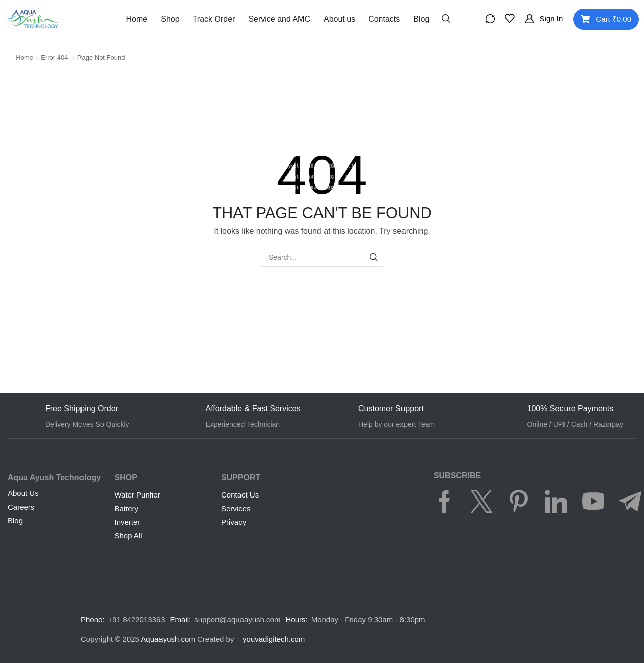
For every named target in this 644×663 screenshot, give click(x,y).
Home (24, 58)
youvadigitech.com (274, 639)
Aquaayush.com (168, 639)
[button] (446, 18)
